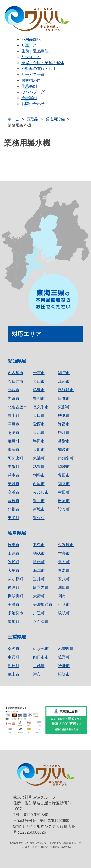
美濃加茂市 (43, 605)
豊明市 (39, 398)
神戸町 (14, 587)
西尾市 (39, 484)
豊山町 (14, 415)
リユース (29, 45)
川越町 (39, 666)
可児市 (64, 605)
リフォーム (31, 57)
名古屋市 (16, 373)
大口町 (39, 415)
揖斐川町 (16, 596)
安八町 (64, 579)
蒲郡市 (14, 509)
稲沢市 (39, 390)
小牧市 (14, 390)
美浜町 (14, 467)
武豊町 (39, 467)
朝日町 (14, 666)
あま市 (14, 433)
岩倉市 (14, 398)
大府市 (39, 450)
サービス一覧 (33, 74)
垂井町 (39, 579)
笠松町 (14, 562)
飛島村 (14, 441)
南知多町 (66, 458)
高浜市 (14, 492)
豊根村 (39, 518)
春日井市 (16, 381)
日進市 (64, 398)
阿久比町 (16, 458)
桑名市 (14, 649)
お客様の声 (31, 80)
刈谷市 (39, 475)
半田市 (39, 441)
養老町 (64, 570)
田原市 (64, 501)
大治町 (39, 433)
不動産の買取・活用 (39, 69)
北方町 (64, 562)
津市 (37, 674)
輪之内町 (41, 587)
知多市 (64, 450)
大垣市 (14, 570)
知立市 (64, 484)
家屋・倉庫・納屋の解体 (43, 63)
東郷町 (64, 407)
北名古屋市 (17, 407)
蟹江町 (64, 433)
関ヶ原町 (16, 579)
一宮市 (39, 373)
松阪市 (64, 674)
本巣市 (64, 553)
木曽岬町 (66, 649)
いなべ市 (41, 649)
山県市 (14, 553)
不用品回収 (31, 39)
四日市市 (41, 657)
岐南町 (39, 562)
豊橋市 (14, 501)
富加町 (14, 622)
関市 (62, 596)
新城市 (39, 509)
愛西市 (39, 424)
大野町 (39, 596)
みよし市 (41, 492)
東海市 (14, 450)
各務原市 (66, 545)
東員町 (14, 657)
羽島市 (39, 545)
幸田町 (64, 492)
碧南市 (14, 475)
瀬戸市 (64, 373)
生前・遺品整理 (35, 51)
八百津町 (41, 622)
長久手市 (41, 407)
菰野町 (64, 657)
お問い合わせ (33, 104)
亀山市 (14, 674)
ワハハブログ (33, 92)
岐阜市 (14, 545)
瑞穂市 (39, 553)
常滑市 (64, 441)
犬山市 (39, 381)
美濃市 (14, 605)
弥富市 (64, 424)
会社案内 (29, 98)
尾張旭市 (66, 390)
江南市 (64, 381)
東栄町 (14, 518)
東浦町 (39, 458)
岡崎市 (64, 467)
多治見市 (16, 613)
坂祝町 (64, 613)
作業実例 (29, 86)
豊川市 (39, 501)
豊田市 (64, 475)
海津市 (39, 570)
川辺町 (39, 613)
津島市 (14, 424)
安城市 (14, 484)
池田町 (64, 587)
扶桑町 (64, 415)
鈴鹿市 (64, 666)
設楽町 (64, 509)
